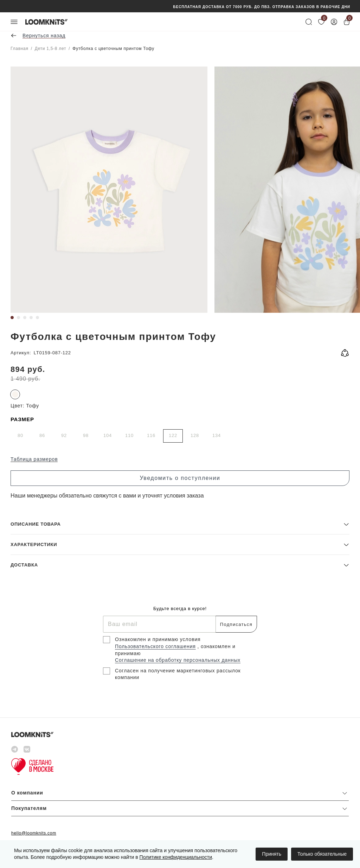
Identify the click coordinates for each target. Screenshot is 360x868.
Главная (20, 49)
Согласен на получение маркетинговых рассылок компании (178, 674)
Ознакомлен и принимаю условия (158, 639)
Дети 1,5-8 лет (50, 49)
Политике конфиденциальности (176, 857)
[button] (180, 524)
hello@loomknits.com (34, 833)
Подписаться (236, 624)
